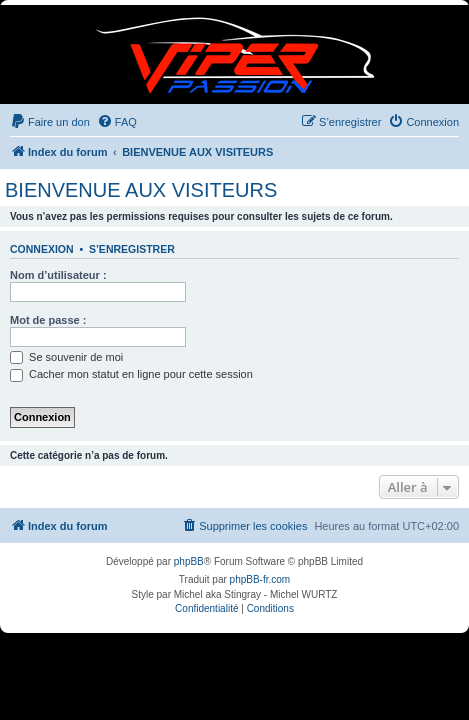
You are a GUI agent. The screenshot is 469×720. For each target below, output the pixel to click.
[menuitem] (50, 122)
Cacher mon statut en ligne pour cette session (131, 374)
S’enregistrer (132, 249)
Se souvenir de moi (66, 357)
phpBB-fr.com (260, 579)
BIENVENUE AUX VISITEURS (141, 190)
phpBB (189, 561)
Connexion (42, 249)
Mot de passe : (48, 320)
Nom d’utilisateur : (58, 275)
